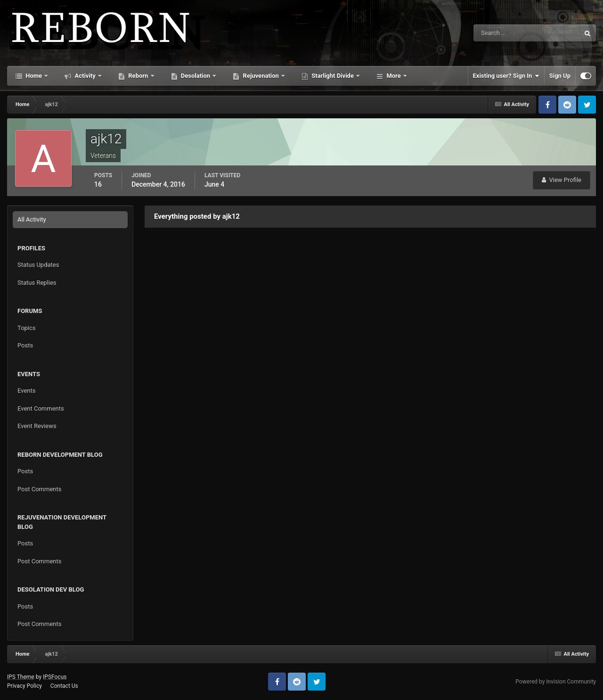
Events (26, 391)
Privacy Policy (24, 686)
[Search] (498, 33)
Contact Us (64, 686)
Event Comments (41, 408)
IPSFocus (55, 677)
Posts (25, 345)
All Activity (32, 219)
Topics (27, 328)
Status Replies (37, 283)
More (394, 76)
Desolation (196, 76)
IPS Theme (21, 677)
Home (34, 76)
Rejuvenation (261, 76)
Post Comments (39, 489)
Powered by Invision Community (556, 682)
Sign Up (560, 76)
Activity (85, 76)
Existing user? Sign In (506, 76)
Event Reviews (37, 426)
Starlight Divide (333, 76)
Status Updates (38, 265)
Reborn (138, 76)
